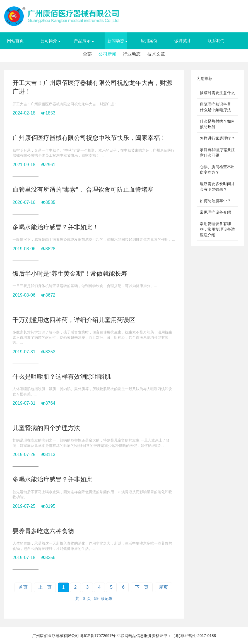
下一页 (142, 587)
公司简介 (49, 41)
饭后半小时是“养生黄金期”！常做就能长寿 (70, 274)
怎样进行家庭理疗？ (217, 138)
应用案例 (149, 41)
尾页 (163, 587)
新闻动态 (116, 41)
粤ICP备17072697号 (98, 636)
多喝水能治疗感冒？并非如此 (52, 479)
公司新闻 (107, 54)
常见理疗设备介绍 (215, 212)
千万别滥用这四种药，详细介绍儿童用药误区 (74, 320)
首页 (23, 587)
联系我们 (216, 41)
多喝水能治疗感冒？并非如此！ (56, 227)
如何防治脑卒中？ (215, 201)
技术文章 (156, 54)
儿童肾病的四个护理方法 (46, 428)
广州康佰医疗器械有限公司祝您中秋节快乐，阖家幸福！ (89, 138)
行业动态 (132, 54)
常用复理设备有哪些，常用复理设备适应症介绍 (217, 229)
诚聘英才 (183, 41)
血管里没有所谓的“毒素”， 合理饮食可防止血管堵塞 (83, 189)
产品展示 (82, 41)
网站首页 (15, 41)
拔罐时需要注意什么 (217, 93)
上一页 (45, 587)
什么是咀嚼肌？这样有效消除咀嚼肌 (62, 377)
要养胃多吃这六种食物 (43, 531)
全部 (87, 54)
